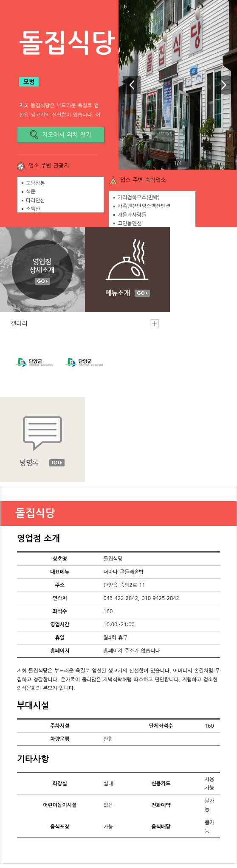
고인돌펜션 (130, 223)
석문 (31, 192)
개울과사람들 (132, 215)
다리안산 (35, 201)
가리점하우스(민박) (139, 198)
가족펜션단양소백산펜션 (144, 206)
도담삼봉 (35, 183)
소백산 (33, 209)
